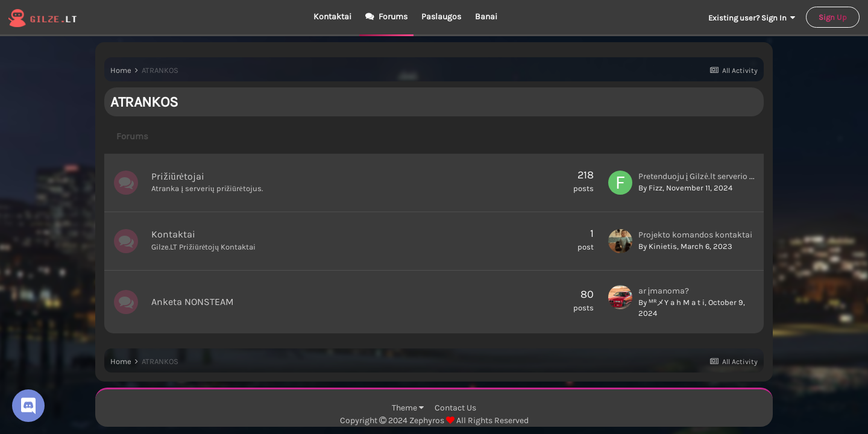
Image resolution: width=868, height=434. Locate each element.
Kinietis (663, 246)
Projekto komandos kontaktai (695, 235)
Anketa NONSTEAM (193, 302)
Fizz (656, 188)
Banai (486, 17)
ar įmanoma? (664, 291)
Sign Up (833, 17)
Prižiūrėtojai (178, 176)
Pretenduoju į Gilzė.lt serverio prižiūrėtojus (717, 176)
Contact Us (455, 408)
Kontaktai (332, 17)
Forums (392, 17)
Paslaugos (441, 17)
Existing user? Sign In (752, 18)
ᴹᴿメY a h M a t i (677, 302)
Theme (408, 408)
